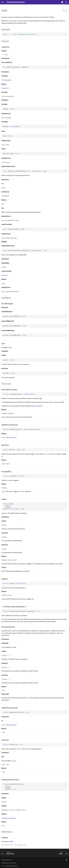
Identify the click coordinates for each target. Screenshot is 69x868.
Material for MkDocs (12, 866)
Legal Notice (5, 863)
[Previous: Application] (9, 853)
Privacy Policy (12, 863)
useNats (11, 841)
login (34, 406)
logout (56, 402)
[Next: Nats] (63, 853)
